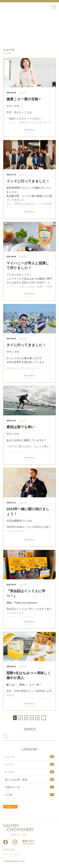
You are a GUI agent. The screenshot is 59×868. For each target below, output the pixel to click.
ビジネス (29, 772)
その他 (29, 795)
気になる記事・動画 (29, 779)
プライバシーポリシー (13, 854)
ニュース (29, 757)
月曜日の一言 (29, 787)
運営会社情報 (9, 850)
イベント (29, 764)
